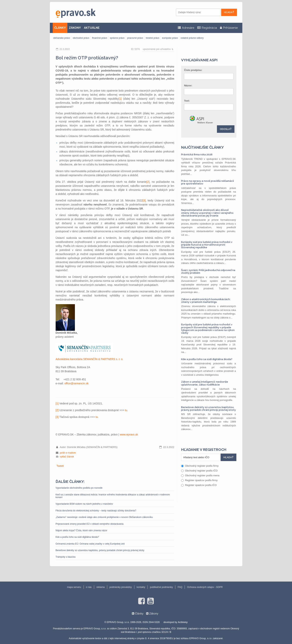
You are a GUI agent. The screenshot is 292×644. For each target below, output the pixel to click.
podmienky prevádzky (121, 587)
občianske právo (62, 38)
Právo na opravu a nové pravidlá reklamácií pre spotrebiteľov (207, 182)
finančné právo (100, 38)
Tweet (60, 466)
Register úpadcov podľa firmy (199, 480)
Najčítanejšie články (202, 147)
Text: (187, 101)
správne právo (117, 38)
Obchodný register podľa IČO (199, 471)
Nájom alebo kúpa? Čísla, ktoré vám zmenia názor (82, 530)
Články (139, 614)
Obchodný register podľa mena (200, 475)
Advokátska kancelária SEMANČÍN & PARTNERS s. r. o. (90, 359)
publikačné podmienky (161, 587)
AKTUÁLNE (92, 28)
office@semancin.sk (76, 383)
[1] (120, 99)
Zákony (154, 614)
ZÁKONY (75, 28)
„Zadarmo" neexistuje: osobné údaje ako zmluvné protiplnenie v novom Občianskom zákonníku (104, 517)
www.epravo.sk (129, 434)
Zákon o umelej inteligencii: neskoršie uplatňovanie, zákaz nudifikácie (205, 383)
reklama (101, 587)
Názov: (188, 85)
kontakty (141, 587)
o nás (89, 587)
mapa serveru (74, 587)
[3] (144, 200)
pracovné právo (135, 38)
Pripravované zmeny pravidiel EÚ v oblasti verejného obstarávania (90, 524)
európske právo (170, 38)
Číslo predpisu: (193, 70)
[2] (148, 182)
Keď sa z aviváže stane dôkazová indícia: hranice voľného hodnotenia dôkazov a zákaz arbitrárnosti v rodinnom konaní (113, 496)
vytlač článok (67, 457)
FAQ (180, 587)
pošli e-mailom (68, 453)
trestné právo (152, 38)
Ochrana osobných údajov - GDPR (205, 587)
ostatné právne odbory (192, 38)
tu (126, 410)
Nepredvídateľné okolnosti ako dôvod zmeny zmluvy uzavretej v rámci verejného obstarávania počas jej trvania (207, 213)
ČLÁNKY (60, 28)
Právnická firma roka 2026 (197, 154)
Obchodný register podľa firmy (200, 466)
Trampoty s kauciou (66, 557)
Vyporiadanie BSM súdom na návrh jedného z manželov (84, 504)
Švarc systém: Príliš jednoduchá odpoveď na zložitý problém (208, 271)
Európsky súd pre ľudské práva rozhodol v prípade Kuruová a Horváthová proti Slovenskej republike (207, 245)
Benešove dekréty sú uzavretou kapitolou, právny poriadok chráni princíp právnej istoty (100, 550)
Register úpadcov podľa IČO (199, 485)
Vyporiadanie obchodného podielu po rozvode (79, 488)
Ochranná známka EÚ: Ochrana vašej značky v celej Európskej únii (90, 544)
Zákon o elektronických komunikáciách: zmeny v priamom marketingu (206, 301)
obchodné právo (81, 38)
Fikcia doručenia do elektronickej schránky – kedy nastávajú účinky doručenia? (96, 511)
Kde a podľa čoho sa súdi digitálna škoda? (77, 537)
